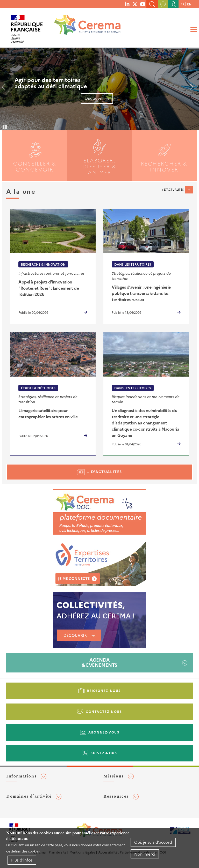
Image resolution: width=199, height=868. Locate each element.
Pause (5, 126)
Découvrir (94, 98)
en (189, 4)
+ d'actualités (173, 189)
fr (183, 4)
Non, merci (145, 854)
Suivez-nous (104, 753)
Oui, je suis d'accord (153, 842)
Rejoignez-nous (104, 690)
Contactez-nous (104, 711)
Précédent (5, 89)
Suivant (189, 89)
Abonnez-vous (104, 732)
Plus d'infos (22, 860)
